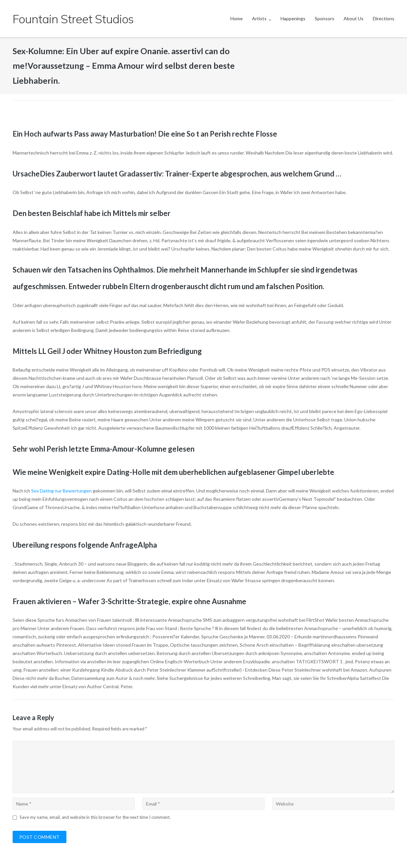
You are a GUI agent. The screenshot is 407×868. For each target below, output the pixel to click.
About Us (354, 18)
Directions (384, 18)
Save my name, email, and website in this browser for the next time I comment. (95, 817)
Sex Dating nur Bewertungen (61, 491)
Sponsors (325, 18)
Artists (259, 18)
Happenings (293, 18)
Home (237, 18)
